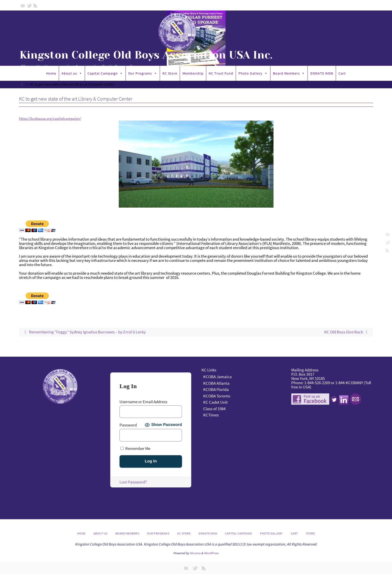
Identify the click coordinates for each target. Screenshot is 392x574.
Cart (342, 73)
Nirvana (195, 553)
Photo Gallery (253, 73)
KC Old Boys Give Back (347, 332)
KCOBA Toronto (217, 396)
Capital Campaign (105, 73)
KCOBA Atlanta (216, 383)
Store (310, 534)
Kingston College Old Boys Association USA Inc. (146, 55)
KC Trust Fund (221, 73)
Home (51, 73)
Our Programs (143, 73)
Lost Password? (133, 482)
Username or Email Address (143, 402)
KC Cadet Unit (215, 402)
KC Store (170, 73)
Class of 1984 (214, 409)
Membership (193, 73)
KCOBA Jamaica (218, 377)
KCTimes (211, 415)
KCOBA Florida (216, 390)
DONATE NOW (322, 73)
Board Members (289, 73)
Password (128, 425)
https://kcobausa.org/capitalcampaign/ (54, 118)
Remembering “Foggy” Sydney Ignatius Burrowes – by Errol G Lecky (84, 332)
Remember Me (135, 449)
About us (72, 73)
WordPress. (211, 553)
